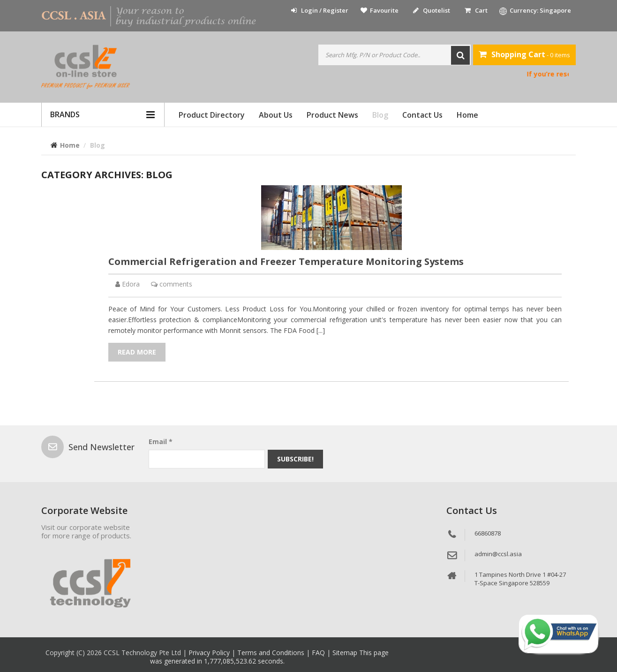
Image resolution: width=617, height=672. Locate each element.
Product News (332, 115)
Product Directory (212, 115)
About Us (276, 115)
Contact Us (422, 115)
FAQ (319, 653)
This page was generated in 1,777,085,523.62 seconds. (270, 657)
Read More (137, 352)
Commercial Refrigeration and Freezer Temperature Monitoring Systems (286, 261)
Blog (380, 115)
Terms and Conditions (272, 653)
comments (176, 284)
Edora (131, 284)
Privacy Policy (210, 653)
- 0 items (524, 54)
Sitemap (346, 653)
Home (467, 115)
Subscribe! (295, 459)
